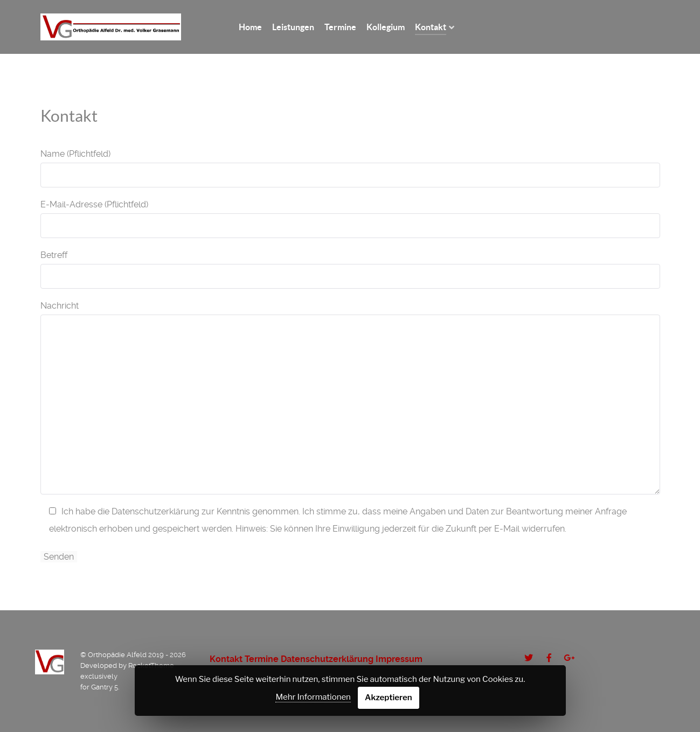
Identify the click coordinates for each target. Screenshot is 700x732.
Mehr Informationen (313, 697)
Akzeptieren (389, 698)
